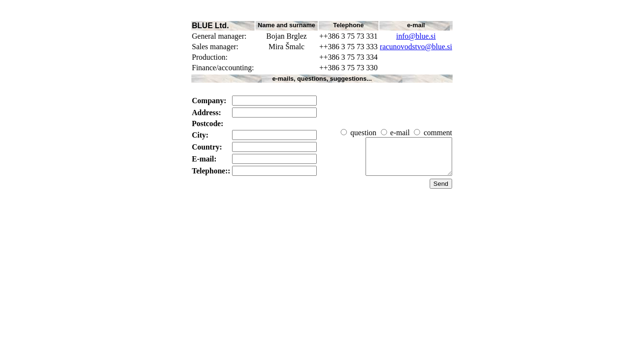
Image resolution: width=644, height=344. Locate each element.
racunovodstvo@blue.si (416, 47)
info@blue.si (416, 36)
